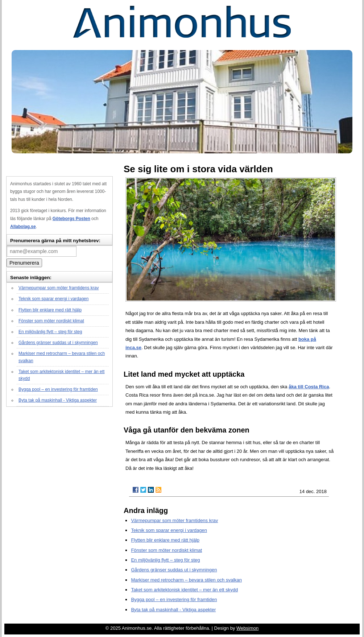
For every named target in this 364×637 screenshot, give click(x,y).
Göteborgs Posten (71, 219)
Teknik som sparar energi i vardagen (53, 299)
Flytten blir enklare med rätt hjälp (50, 310)
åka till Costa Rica (309, 387)
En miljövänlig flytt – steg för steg (50, 332)
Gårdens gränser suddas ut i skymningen (58, 343)
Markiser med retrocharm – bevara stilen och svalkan (186, 580)
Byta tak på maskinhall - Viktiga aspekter (58, 400)
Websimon (247, 628)
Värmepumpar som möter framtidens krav (59, 288)
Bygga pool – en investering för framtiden (58, 389)
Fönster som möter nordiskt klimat (51, 321)
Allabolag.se (23, 227)
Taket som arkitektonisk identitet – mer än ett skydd (184, 590)
